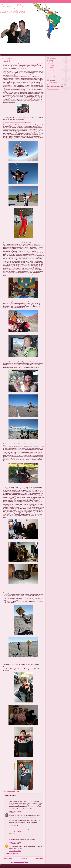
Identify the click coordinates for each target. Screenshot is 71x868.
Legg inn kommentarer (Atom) (19, 862)
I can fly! (52, 65)
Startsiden (24, 859)
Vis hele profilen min (54, 89)
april (51, 70)
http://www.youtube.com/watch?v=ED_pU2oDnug (17, 122)
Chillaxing (52, 67)
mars (51, 72)
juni (51, 62)
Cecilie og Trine (13, 844)
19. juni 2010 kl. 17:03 (15, 851)
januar (52, 76)
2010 (50, 60)
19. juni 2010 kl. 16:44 (15, 842)
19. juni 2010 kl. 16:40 (15, 832)
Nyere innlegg (8, 859)
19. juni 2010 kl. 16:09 (15, 811)
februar (52, 74)
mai (51, 64)
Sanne (11, 813)
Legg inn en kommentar (12, 854)
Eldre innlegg (39, 859)
